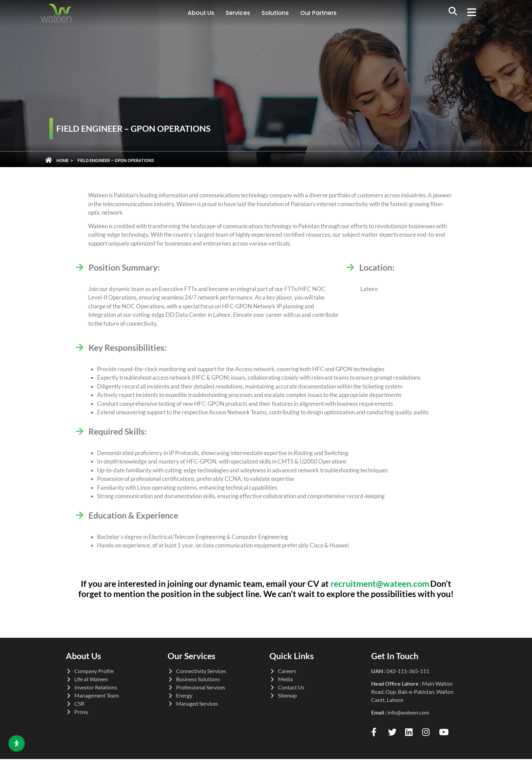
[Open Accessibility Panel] (17, 743)
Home (62, 160)
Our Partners (318, 13)
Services (238, 13)
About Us (201, 13)
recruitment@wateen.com (380, 583)
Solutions (275, 13)
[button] (474, 13)
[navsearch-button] (453, 13)
